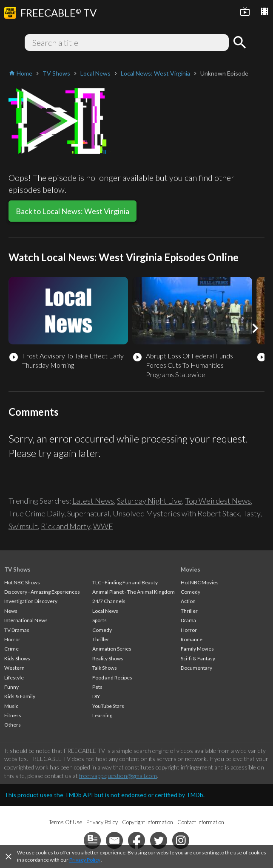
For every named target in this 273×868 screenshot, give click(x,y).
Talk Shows (105, 668)
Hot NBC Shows (22, 582)
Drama (188, 620)
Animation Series (112, 649)
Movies (191, 569)
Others (13, 725)
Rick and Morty (65, 526)
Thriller (101, 639)
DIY (96, 696)
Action (188, 601)
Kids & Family (20, 696)
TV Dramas (17, 630)
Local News (105, 611)
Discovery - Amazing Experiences (42, 592)
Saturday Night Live (149, 501)
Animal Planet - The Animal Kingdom (134, 592)
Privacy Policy (85, 860)
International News (26, 620)
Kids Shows (17, 658)
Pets (97, 687)
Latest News (93, 501)
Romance (192, 639)
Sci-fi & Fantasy (198, 658)
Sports (100, 620)
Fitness (13, 715)
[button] (255, 328)
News (11, 611)
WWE (103, 526)
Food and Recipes (112, 678)
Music (11, 706)
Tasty (252, 513)
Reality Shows (108, 658)
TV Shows (17, 569)
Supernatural (88, 513)
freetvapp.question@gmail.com (118, 776)
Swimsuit (23, 526)
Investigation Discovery (31, 601)
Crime (11, 649)
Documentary (196, 668)
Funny (11, 687)
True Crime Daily (36, 513)
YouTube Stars (108, 706)
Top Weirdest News (218, 501)
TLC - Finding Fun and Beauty (125, 582)
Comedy (102, 630)
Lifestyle (14, 678)
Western (14, 668)
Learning (102, 715)
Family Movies (197, 649)
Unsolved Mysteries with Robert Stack (176, 513)
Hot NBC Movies (200, 582)
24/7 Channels (109, 601)
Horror (12, 639)
